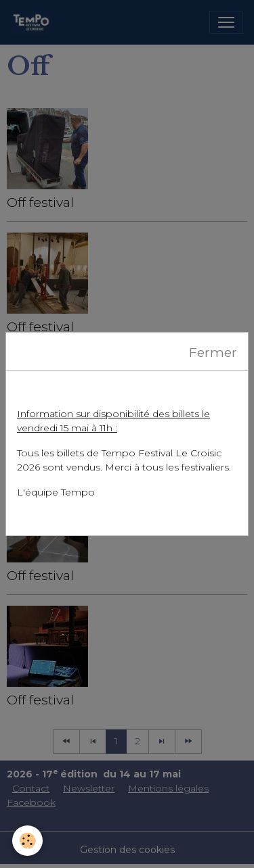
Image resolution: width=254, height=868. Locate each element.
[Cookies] (27, 841)
